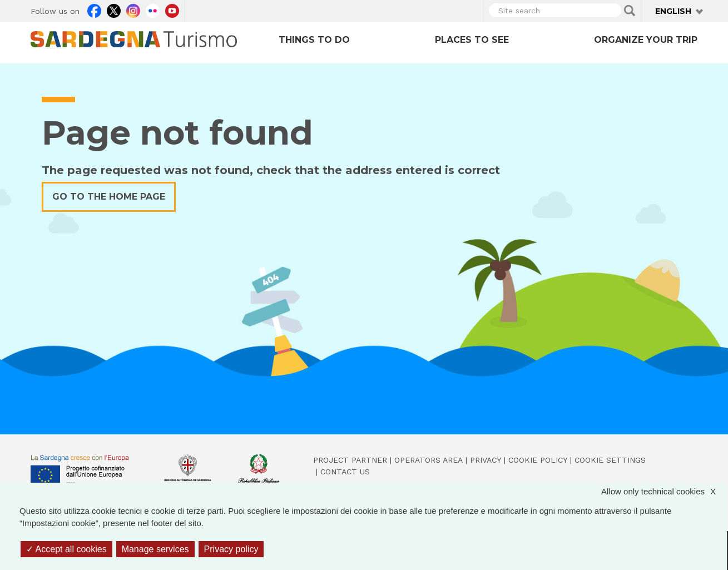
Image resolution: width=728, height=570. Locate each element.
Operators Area (429, 460)
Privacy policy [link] (231, 549)
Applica (630, 11)
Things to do (314, 40)
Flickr (153, 9)
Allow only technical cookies (664, 492)
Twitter (114, 9)
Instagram (133, 9)
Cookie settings (610, 460)
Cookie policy (538, 460)
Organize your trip (646, 40)
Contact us (345, 472)
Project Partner (350, 460)
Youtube (172, 9)
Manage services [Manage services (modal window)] (155, 549)
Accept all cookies (66, 549)
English (673, 11)
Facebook (94, 9)
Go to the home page (109, 197)
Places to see (472, 40)
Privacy (486, 460)
